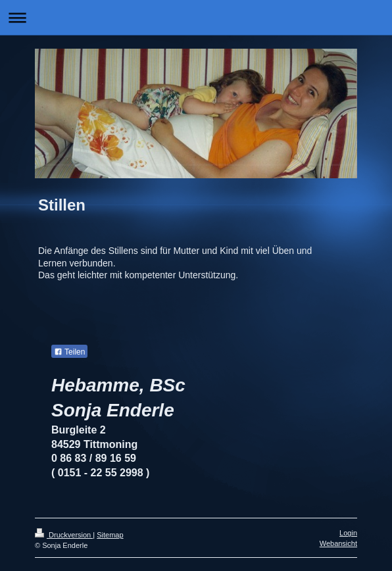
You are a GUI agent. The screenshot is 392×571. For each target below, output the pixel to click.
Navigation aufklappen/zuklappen (196, 17)
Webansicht (338, 543)
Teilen (69, 352)
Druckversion (64, 535)
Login (348, 533)
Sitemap (110, 535)
